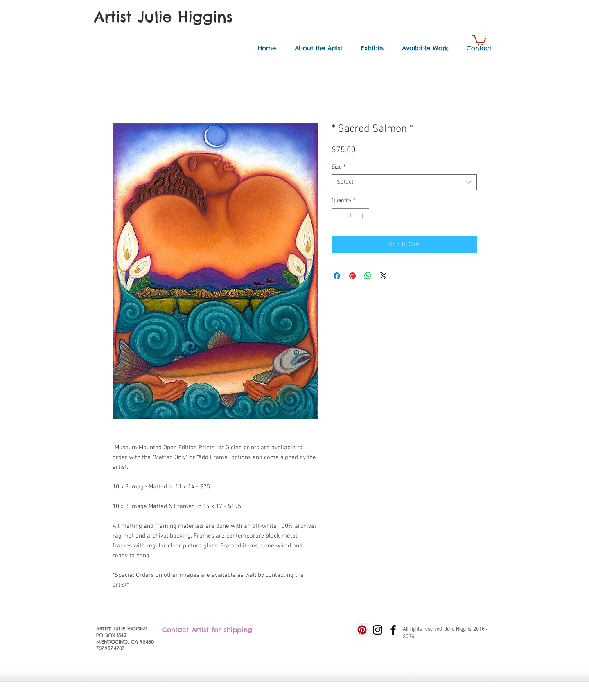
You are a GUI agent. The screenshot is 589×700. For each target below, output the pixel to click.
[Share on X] (384, 276)
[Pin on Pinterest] (352, 276)
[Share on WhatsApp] (368, 276)
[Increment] (363, 216)
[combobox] (404, 182)
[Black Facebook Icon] (393, 630)
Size (339, 167)
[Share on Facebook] (337, 276)
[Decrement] (338, 216)
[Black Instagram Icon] (378, 630)
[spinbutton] (350, 216)
